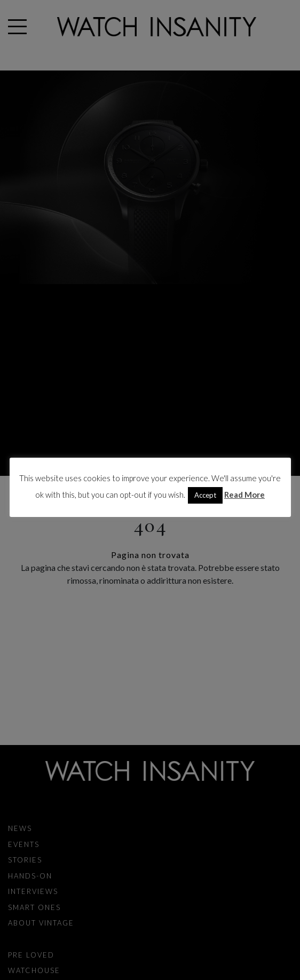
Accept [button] (205, 495)
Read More (244, 495)
